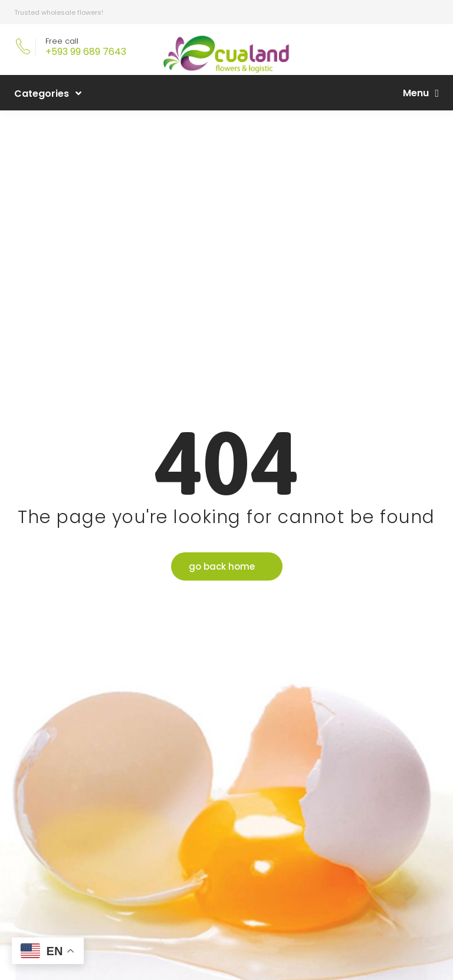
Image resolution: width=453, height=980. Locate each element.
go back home (222, 566)
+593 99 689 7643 (86, 52)
